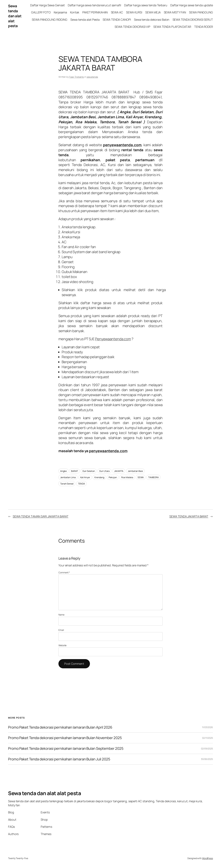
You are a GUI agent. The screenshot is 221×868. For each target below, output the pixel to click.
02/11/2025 (208, 738)
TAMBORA (153, 477)
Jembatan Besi (135, 471)
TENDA (82, 484)
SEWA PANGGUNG (201, 12)
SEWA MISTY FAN (175, 12)
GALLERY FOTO (41, 12)
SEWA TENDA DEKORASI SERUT (193, 20)
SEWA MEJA (153, 12)
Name (61, 615)
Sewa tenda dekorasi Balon (152, 20)
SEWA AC (117, 12)
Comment (64, 572)
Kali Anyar (85, 477)
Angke (63, 471)
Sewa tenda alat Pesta (85, 20)
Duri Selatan (89, 471)
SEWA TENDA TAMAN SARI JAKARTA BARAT (41, 516)
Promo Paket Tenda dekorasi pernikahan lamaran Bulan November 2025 (65, 738)
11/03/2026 (207, 727)
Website (62, 645)
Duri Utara (104, 471)
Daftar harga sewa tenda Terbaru (146, 5)
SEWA (141, 477)
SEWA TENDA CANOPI (117, 20)
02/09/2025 (207, 749)
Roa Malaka (127, 477)
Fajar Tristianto (77, 77)
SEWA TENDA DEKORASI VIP (132, 27)
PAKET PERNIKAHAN (95, 12)
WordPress (208, 858)
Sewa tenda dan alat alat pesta (15, 16)
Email (61, 630)
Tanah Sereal (67, 484)
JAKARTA (119, 471)
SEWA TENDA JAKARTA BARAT (189, 516)
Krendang (99, 477)
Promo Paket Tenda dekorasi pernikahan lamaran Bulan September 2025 (66, 749)
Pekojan (113, 477)
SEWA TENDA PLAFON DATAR (172, 27)
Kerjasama (60, 12)
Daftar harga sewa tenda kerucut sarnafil (94, 5)
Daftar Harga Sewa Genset (47, 5)
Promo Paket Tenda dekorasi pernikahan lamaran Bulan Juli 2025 (59, 759)
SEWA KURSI (134, 12)
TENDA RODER (204, 27)
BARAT (75, 471)
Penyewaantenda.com (113, 339)
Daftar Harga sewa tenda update (192, 5)
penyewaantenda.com (108, 451)
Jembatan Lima (68, 477)
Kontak (75, 12)
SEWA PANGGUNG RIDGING (50, 20)
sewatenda (92, 77)
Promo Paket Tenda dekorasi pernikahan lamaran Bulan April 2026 (61, 727)
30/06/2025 (207, 759)
